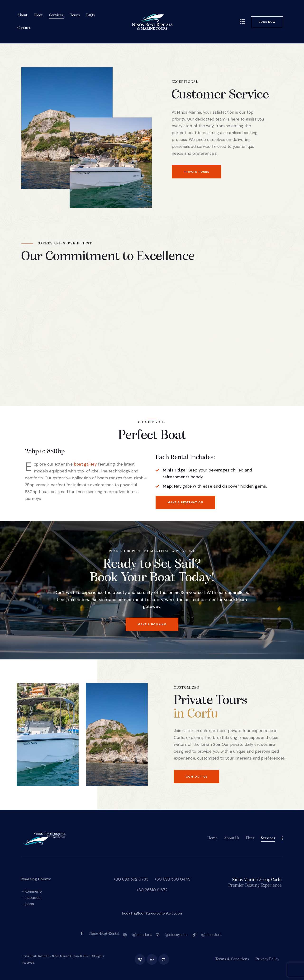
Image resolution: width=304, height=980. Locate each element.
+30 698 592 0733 (131, 879)
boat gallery (85, 464)
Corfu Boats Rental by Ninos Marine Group (50, 956)
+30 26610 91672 (152, 890)
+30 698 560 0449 (172, 879)
